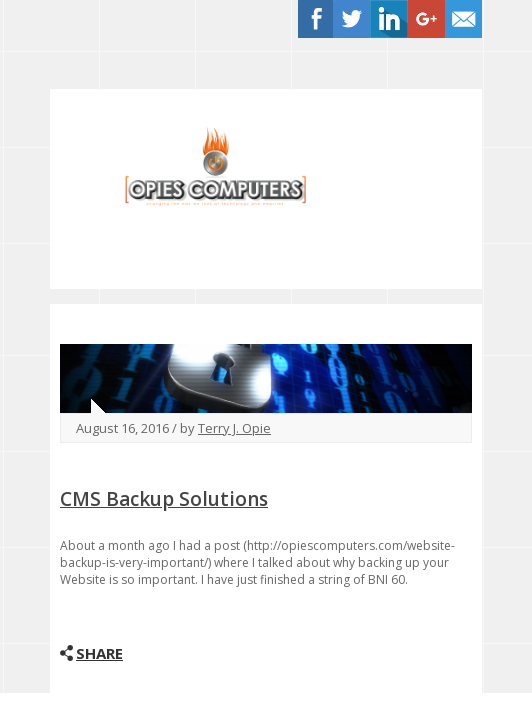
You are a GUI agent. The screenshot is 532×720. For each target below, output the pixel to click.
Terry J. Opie (234, 428)
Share (99, 653)
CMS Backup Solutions (164, 499)
